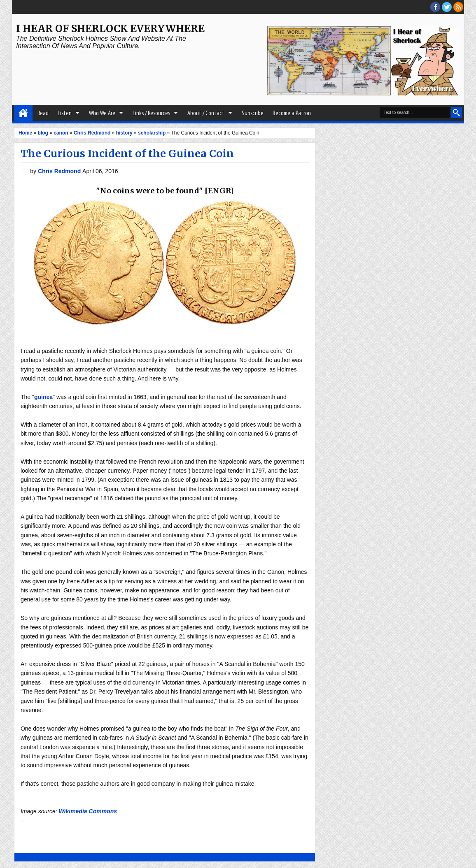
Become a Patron (292, 113)
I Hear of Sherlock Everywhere (110, 29)
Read (43, 113)
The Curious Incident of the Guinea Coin (127, 153)
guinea (43, 397)
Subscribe (253, 113)
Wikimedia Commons (88, 811)
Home (23, 113)
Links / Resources (151, 113)
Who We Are (102, 113)
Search (456, 113)
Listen (65, 113)
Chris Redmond (60, 171)
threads (447, 7)
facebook (435, 7)
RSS (458, 7)
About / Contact (206, 113)
